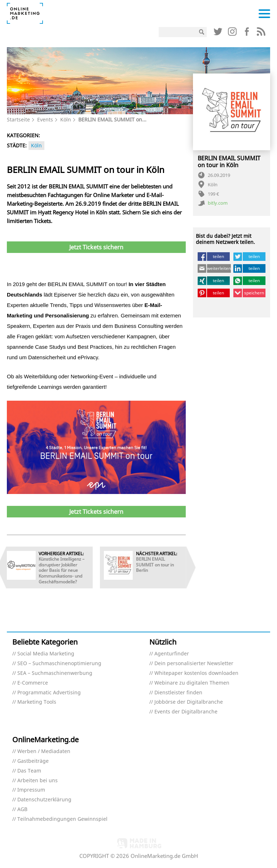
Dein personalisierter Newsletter (194, 664)
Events (45, 119)
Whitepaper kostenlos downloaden (196, 673)
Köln (66, 119)
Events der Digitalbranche (186, 712)
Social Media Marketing (46, 654)
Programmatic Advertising (49, 693)
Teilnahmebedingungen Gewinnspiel (62, 819)
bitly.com (218, 203)
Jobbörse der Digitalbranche (189, 702)
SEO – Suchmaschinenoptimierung (59, 664)
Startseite (18, 119)
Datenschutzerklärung (44, 800)
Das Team (29, 771)
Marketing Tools (37, 702)
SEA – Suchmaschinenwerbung (55, 673)
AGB (22, 809)
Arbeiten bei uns (38, 781)
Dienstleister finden (178, 693)
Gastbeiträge (33, 761)
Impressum (31, 790)
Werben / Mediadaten (44, 751)
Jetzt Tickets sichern (96, 247)
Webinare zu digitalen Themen (192, 683)
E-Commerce (33, 683)
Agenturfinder (172, 654)
